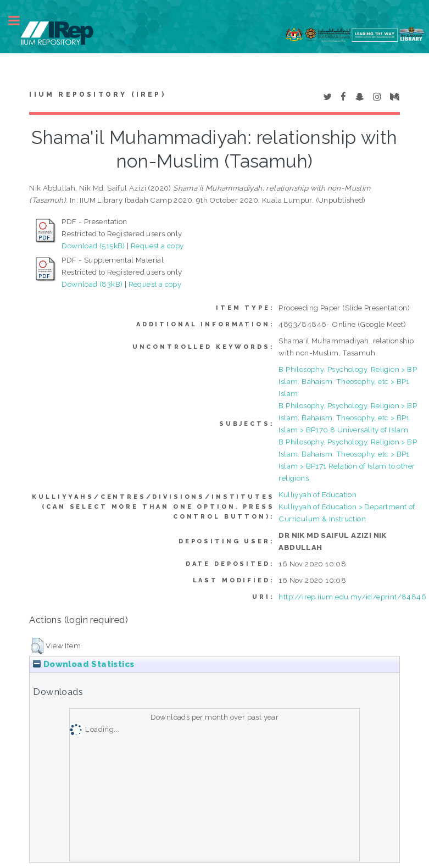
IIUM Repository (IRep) (97, 94)
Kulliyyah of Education (317, 494)
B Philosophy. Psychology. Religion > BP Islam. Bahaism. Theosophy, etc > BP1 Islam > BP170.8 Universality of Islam (348, 418)
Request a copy (157, 246)
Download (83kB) (92, 284)
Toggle (20, 21)
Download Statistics (83, 664)
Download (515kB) (93, 246)
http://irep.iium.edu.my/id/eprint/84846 (352, 597)
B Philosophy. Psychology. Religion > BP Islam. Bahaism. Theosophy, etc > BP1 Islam (348, 381)
